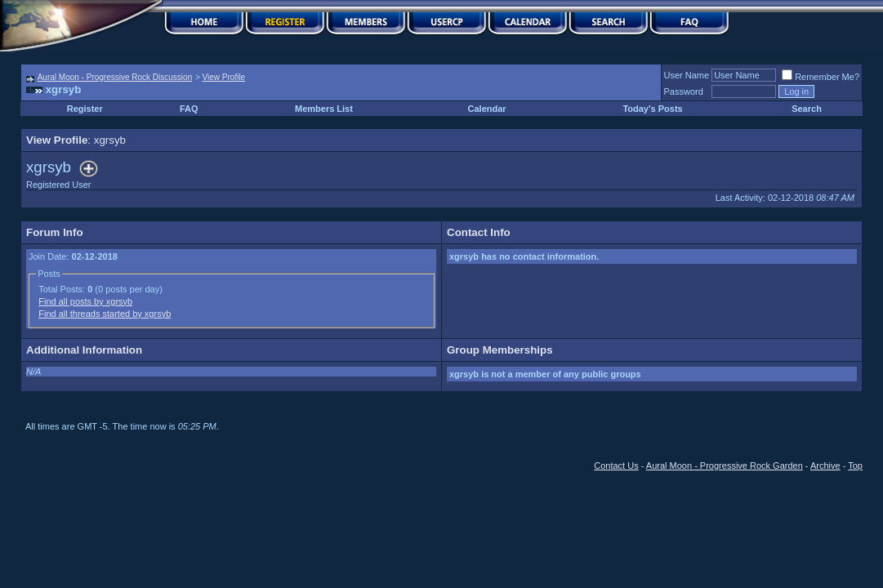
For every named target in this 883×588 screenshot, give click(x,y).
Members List (324, 109)
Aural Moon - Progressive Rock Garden (725, 465)
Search (807, 109)
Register (85, 109)
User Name (687, 75)
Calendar (487, 109)
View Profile (224, 77)
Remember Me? (821, 77)
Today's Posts (652, 109)
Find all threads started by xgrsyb (105, 314)
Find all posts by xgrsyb (85, 301)
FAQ (189, 109)
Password (684, 91)
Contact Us (616, 465)
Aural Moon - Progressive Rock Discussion (115, 77)
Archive (825, 465)
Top (855, 465)
